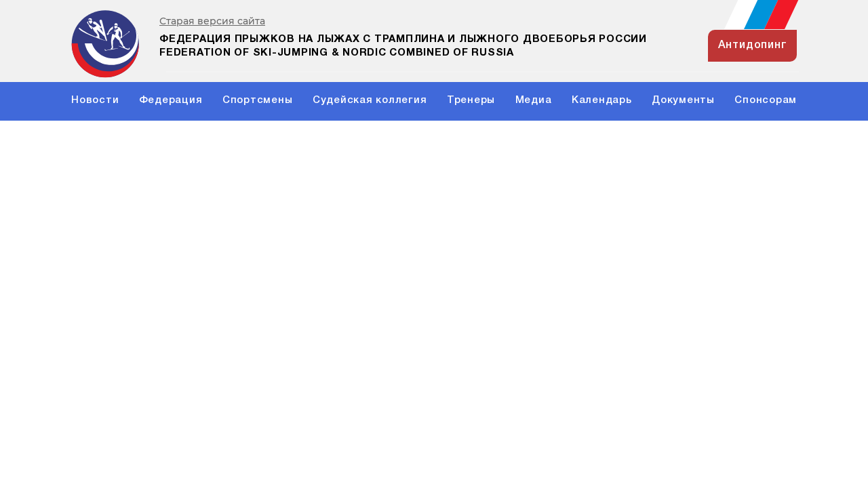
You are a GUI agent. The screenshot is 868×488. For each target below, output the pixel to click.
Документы (683, 100)
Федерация (171, 100)
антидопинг (753, 45)
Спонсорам (766, 100)
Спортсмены (258, 100)
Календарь (602, 100)
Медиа (534, 100)
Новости (95, 100)
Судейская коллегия (370, 100)
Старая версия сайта (212, 21)
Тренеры (471, 100)
